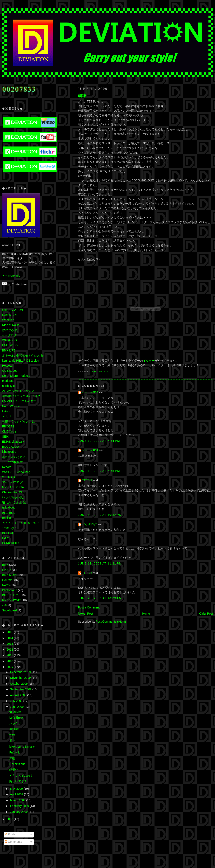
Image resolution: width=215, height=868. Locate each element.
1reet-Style (9, 528)
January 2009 (19, 812)
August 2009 (19, 695)
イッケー (149, 361)
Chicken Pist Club (14, 492)
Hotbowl (7, 366)
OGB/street (9, 371)
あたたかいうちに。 (15, 457)
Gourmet (8, 580)
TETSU (87, 480)
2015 (10, 632)
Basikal (7, 518)
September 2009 (21, 689)
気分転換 (15, 712)
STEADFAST (11, 477)
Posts (10, 834)
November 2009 (21, 678)
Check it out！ (18, 764)
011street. (9, 513)
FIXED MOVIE (11, 600)
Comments (13, 842)
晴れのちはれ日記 (14, 503)
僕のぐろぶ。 (11, 330)
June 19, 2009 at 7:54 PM (99, 441)
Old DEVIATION (12, 310)
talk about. (9, 508)
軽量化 (14, 770)
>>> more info (11, 276)
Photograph (10, 590)
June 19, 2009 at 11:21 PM (100, 564)
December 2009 (21, 672)
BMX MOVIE (100, 371)
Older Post (206, 614)
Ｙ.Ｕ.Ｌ (7, 416)
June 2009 (17, 707)
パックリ (15, 724)
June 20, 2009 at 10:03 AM (100, 598)
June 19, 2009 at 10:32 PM (100, 515)
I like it (6, 411)
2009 (10, 667)
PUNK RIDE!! (11, 543)
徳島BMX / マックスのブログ (21, 396)
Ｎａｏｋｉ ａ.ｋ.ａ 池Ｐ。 (22, 523)
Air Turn (14, 729)
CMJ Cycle (9, 432)
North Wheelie (11, 406)
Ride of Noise (11, 325)
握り (12, 741)
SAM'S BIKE (10, 315)
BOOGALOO (11, 447)
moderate (8, 381)
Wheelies (8, 320)
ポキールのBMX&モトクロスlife (23, 356)
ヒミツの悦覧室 (12, 462)
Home (146, 614)
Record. (7, 467)
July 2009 (17, 701)
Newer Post (85, 614)
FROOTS (8, 427)
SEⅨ (5, 437)
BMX (5, 565)
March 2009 (18, 800)
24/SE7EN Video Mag (16, 472)
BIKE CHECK (11, 595)
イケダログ (90, 524)
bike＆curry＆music (22, 747)
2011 (10, 655)
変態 (12, 758)
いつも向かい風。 (14, 497)
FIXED (6, 570)
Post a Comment (89, 608)
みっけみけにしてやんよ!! (19, 391)
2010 (10, 661)
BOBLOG (8, 533)
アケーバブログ (12, 482)
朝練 (82, 96)
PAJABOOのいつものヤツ (19, 401)
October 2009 (19, 684)
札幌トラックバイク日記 (18, 421)
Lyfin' (5, 538)
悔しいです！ (18, 781)
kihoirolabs (9, 452)
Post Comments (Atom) (111, 622)
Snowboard (9, 610)
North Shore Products (16, 376)
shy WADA (90, 392)
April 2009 (17, 794)
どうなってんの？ (21, 776)
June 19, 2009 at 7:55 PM (99, 471)
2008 (10, 819)
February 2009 (20, 806)
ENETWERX (10, 345)
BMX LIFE (9, 351)
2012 (10, 650)
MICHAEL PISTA (13, 487)
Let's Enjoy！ (18, 718)
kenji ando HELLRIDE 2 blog (21, 361)
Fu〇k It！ (16, 753)
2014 (10, 638)
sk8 (4, 605)
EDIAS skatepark (13, 442)
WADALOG (9, 340)
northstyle (8, 386)
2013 (10, 644)
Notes (6, 585)
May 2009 (17, 789)
